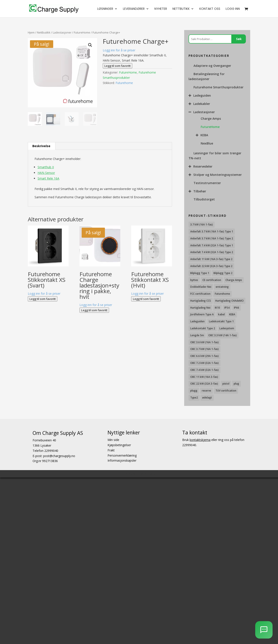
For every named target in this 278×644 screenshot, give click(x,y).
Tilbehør (200, 191)
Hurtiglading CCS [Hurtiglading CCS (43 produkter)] (201, 301)
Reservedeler (203, 166)
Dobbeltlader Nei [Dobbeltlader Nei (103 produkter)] (201, 287)
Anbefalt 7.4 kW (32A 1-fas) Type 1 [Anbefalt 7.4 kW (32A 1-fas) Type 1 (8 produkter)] (212, 245)
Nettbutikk (181, 9)
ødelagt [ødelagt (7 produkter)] (207, 398)
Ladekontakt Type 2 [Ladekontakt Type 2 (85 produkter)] (203, 328)
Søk (239, 39)
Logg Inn (233, 9)
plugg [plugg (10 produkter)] (194, 391)
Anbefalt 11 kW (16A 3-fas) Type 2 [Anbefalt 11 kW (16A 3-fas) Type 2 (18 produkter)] (211, 259)
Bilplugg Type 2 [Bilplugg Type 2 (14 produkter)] (223, 273)
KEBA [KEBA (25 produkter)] (232, 314)
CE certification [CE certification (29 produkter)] (212, 280)
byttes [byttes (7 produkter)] (194, 280)
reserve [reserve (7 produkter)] (206, 391)
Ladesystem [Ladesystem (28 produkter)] (227, 328)
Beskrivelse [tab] (41, 146)
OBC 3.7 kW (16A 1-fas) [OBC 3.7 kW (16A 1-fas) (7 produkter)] (204, 349)
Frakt (111, 450)
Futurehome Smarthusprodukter (218, 87)
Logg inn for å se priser (119, 50)
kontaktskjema (200, 440)
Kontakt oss (210, 9)
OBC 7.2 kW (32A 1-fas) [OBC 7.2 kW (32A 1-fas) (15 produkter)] (204, 363)
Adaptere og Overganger (212, 66)
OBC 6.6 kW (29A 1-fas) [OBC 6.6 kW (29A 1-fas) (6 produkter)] (204, 356)
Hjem (31, 32)
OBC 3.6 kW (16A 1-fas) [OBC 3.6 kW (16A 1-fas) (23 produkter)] (204, 342)
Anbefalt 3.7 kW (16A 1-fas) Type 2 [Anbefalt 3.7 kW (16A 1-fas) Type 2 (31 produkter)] (212, 238)
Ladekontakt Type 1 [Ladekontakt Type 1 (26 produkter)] (221, 321)
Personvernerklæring (122, 455)
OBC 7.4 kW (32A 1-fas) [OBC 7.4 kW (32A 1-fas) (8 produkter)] (204, 370)
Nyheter (161, 9)
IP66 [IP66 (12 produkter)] (237, 308)
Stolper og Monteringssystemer (218, 175)
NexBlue (207, 143)
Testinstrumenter (207, 183)
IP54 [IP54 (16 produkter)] (227, 308)
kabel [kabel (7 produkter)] (221, 314)
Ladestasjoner (62, 32)
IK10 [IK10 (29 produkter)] (217, 308)
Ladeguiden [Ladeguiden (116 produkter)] (197, 321)
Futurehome (124, 83)
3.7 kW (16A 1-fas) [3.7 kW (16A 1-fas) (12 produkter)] (202, 224)
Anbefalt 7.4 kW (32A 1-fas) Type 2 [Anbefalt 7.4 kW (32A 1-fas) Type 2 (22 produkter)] (212, 252)
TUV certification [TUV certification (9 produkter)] (226, 391)
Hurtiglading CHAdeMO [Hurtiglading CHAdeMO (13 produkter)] (229, 301)
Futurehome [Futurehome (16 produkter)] (222, 294)
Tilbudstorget (204, 199)
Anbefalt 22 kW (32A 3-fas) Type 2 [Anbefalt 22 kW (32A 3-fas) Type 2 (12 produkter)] (211, 266)
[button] (90, 45)
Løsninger (105, 9)
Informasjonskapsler (122, 460)
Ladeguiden (202, 95)
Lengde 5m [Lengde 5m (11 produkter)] (197, 335)
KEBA (204, 135)
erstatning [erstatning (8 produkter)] (222, 287)
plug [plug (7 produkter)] (236, 384)
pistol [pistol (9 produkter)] (226, 384)
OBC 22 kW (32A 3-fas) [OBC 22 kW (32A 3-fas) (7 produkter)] (204, 384)
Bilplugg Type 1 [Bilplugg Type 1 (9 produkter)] (200, 273)
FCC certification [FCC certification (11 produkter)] (200, 294)
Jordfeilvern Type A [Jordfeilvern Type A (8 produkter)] (202, 314)
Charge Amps (211, 119)
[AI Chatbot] (264, 630)
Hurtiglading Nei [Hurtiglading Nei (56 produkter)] (200, 308)
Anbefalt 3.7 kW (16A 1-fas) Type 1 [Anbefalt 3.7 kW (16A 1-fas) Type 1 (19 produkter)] (212, 231)
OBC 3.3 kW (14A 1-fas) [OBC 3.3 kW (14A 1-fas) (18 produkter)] (223, 335)
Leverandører (134, 9)
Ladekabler (202, 104)
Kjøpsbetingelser (119, 445)
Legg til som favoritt (117, 66)
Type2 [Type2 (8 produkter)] (194, 398)
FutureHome (82, 32)
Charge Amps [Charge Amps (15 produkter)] (234, 280)
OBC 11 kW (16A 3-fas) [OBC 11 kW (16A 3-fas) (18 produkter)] (204, 377)
